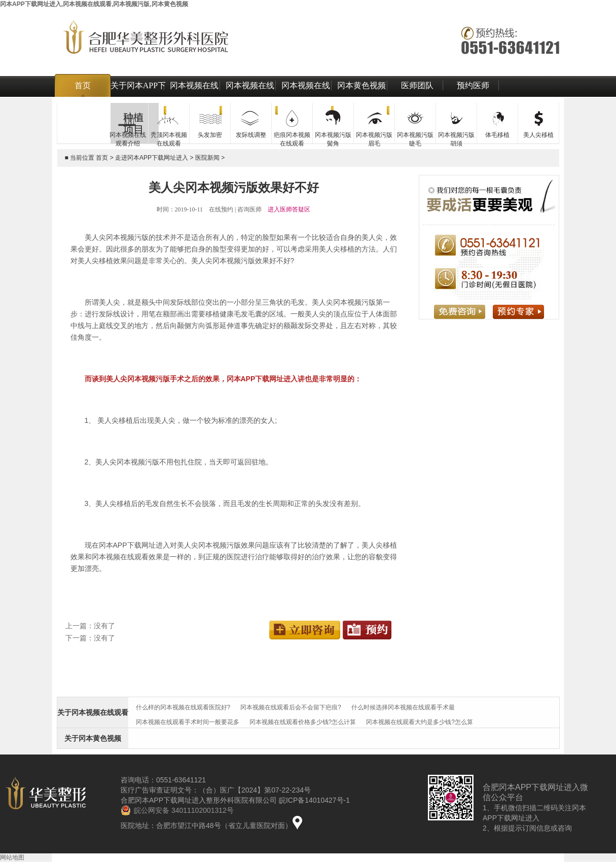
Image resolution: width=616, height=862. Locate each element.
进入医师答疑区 (289, 209)
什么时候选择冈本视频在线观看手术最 (403, 707)
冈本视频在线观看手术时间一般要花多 (188, 722)
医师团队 (417, 85)
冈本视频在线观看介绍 (194, 97)
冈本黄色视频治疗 (361, 97)
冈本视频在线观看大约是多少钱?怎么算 (420, 722)
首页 (83, 85)
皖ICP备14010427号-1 (314, 800)
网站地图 (12, 857)
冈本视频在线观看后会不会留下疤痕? (291, 707)
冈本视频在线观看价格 (250, 97)
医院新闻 (207, 158)
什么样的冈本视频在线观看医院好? (183, 707)
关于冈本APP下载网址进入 (138, 97)
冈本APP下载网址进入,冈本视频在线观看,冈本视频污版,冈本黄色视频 (94, 4)
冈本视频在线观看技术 (306, 97)
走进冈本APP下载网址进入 (152, 158)
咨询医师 (249, 209)
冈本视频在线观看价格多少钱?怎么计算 (303, 722)
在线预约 (221, 209)
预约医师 (473, 85)
